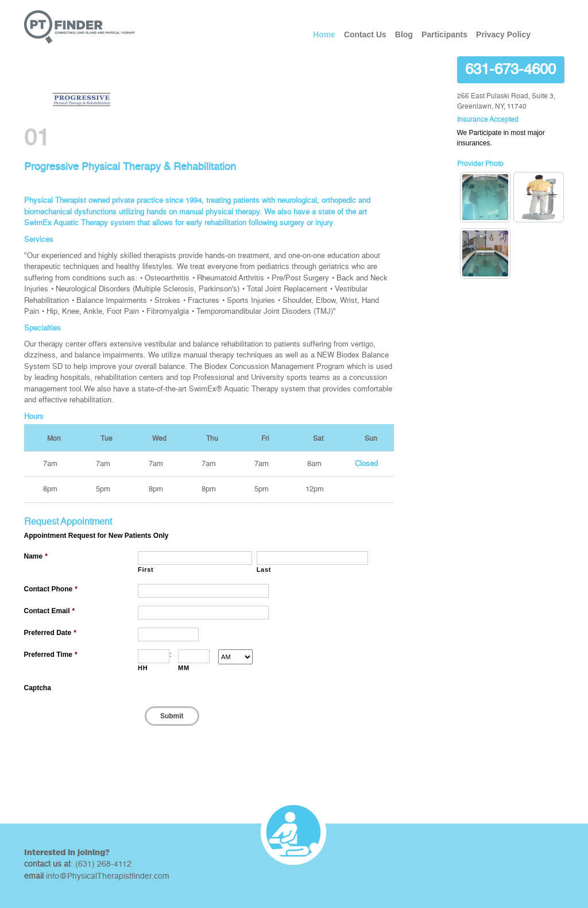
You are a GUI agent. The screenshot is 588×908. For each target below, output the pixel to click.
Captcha (38, 688)
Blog (404, 34)
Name (36, 556)
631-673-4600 (510, 70)
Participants (444, 34)
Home (324, 34)
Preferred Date (50, 633)
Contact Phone (51, 589)
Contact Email (50, 611)
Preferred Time (51, 655)
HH (143, 668)
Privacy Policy (503, 34)
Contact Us (365, 34)
